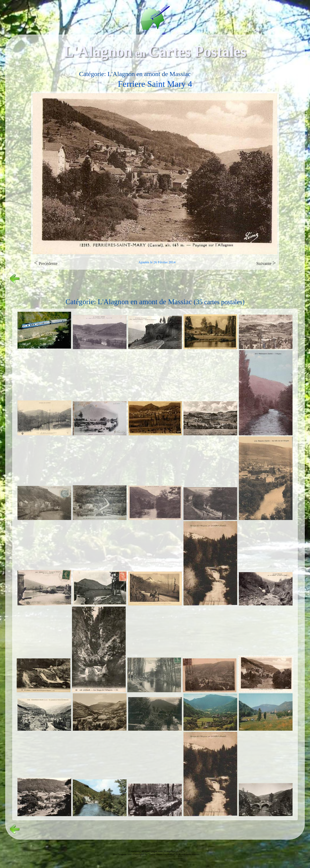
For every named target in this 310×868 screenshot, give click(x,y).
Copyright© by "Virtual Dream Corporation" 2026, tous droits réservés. (167, 854)
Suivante (266, 263)
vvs (130, 854)
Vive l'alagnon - (120, 854)
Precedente (46, 263)
